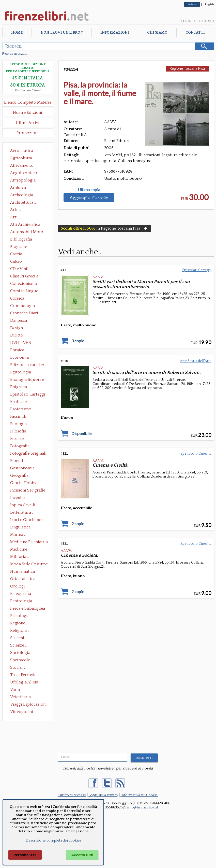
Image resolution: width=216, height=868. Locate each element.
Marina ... (18, 535)
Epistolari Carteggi (28, 394)
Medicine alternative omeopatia (20, 550)
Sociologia (20, 653)
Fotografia (20, 446)
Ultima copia (89, 190)
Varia (15, 690)
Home (17, 33)
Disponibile (81, 433)
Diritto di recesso (72, 795)
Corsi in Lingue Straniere (24, 291)
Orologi (18, 586)
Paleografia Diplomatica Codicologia (22, 594)
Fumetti (17, 461)
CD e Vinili (20, 269)
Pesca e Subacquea (28, 608)
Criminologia (22, 306)
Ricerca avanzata (15, 54)
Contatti (195, 33)
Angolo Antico (24, 173)
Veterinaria (20, 697)
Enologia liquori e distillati (27, 380)
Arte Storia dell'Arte (196, 361)
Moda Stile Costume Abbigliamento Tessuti (29, 565)
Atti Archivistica (25, 225)
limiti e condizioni (28, 90)
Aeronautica (22, 151)
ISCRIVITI (144, 758)
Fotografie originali (28, 453)
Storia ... (18, 667)
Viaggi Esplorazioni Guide (28, 705)
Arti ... (16, 217)
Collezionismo (24, 284)
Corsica (17, 298)
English (209, 4)
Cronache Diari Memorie (24, 314)
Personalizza (25, 855)
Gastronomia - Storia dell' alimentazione (24, 469)
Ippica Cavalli (23, 505)
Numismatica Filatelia (22, 572)
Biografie (19, 247)
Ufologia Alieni (24, 682)
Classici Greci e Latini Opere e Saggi (29, 277)
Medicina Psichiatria (29, 542)
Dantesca (19, 320)
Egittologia (21, 372)
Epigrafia (19, 387)
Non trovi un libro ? (62, 33)
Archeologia (22, 195)
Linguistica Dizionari (20, 528)
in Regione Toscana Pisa (105, 228)
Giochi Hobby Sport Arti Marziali (28, 483)
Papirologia (21, 601)
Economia (19, 357)
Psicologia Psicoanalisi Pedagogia (21, 616)
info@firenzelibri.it (143, 807)
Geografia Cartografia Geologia (21, 476)
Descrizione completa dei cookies (53, 841)
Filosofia (18, 431)
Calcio (16, 261)
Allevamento (22, 165)
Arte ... (16, 210)
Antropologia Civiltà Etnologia (26, 181)
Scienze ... (19, 645)
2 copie (78, 524)
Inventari (18, 498)
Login (186, 21)
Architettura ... (23, 202)
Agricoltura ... (23, 158)
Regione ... (19, 623)
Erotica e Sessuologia (21, 402)
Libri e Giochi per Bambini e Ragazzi (27, 520)
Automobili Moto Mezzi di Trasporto (28, 232)
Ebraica (17, 350)
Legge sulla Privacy (103, 795)
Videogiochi (22, 712)
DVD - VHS (21, 343)
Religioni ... (20, 631)
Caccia (16, 254)
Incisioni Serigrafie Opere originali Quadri (28, 491)
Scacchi (17, 638)
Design (17, 328)
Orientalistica (23, 579)
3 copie (78, 341)
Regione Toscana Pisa (187, 68)
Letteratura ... (22, 512)
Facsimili (18, 416)
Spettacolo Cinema (196, 454)
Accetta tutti (82, 855)
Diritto (17, 335)
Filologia (18, 424)
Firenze (17, 439)
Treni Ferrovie (23, 675)
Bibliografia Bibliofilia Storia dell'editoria (26, 240)
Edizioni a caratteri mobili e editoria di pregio (28, 365)
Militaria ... (20, 557)
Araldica (18, 188)
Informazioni (115, 33)
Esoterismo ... (22, 409)
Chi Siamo (157, 33)
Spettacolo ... (22, 660)
